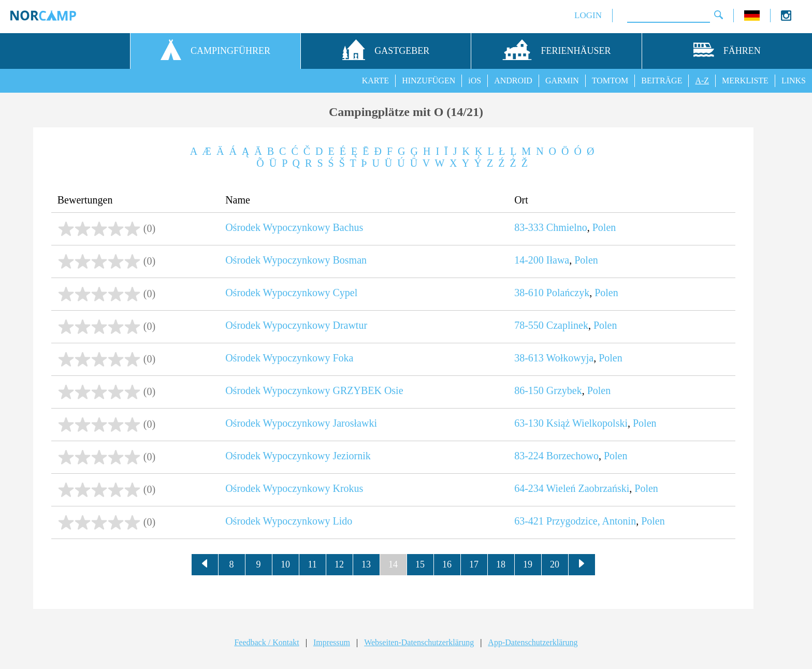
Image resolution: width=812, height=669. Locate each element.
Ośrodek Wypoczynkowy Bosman (296, 260)
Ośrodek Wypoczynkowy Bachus (294, 227)
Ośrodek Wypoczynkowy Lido (289, 521)
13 (366, 564)
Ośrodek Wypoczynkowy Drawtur (296, 325)
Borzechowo (572, 456)
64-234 (529, 488)
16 (447, 564)
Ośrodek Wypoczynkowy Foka (289, 358)
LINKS (794, 81)
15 (420, 564)
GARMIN (562, 81)
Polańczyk (568, 293)
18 (501, 564)
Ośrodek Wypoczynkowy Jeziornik (298, 456)
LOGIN (588, 15)
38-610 (529, 293)
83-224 (529, 456)
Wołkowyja (570, 358)
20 (555, 564)
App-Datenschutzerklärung (533, 642)
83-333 (529, 227)
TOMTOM (610, 81)
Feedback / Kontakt (266, 642)
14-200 (529, 260)
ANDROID (513, 81)
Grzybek (564, 390)
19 (528, 564)
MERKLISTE (745, 81)
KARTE (375, 81)
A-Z (702, 81)
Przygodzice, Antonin (591, 521)
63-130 (529, 423)
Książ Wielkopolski (587, 423)
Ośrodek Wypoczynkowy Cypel (291, 293)
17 (474, 564)
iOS (475, 81)
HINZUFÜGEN (429, 81)
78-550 (529, 325)
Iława (558, 260)
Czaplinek (567, 325)
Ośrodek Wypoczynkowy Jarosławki (301, 423)
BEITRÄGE (662, 81)
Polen (604, 227)
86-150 (529, 390)
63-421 (529, 521)
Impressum (332, 642)
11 (312, 564)
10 (285, 564)
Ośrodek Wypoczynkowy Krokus (294, 488)
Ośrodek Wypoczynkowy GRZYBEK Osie (314, 390)
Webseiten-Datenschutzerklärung (419, 642)
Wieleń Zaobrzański (588, 488)
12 (339, 564)
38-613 (529, 358)
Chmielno (567, 227)
